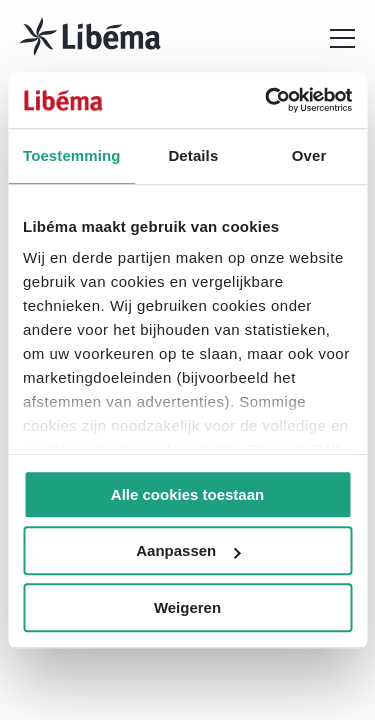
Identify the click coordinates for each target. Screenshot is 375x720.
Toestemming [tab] (72, 155)
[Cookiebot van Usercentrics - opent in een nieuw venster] (267, 100)
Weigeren (187, 607)
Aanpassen (188, 550)
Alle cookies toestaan (187, 494)
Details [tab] (193, 155)
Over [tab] (309, 155)
